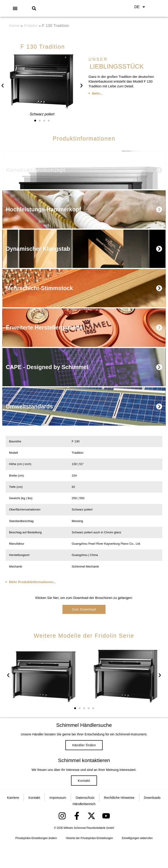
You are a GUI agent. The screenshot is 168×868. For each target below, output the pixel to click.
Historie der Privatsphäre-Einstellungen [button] (89, 861)
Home (14, 26)
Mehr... (97, 93)
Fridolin (31, 26)
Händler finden (84, 754)
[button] (15, 8)
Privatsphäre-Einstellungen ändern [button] (36, 861)
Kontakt (84, 798)
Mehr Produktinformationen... (33, 586)
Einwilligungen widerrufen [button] (137, 861)
